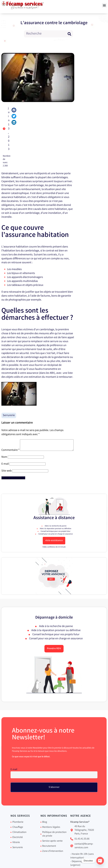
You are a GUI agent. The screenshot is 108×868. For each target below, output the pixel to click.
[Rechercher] (69, 34)
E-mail (5, 470)
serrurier (12, 342)
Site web (6, 477)
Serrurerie (9, 415)
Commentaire (10, 441)
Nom (4, 463)
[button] (104, 5)
